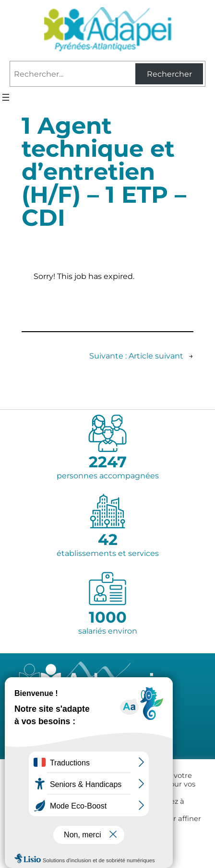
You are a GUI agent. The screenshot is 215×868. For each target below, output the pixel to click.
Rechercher (169, 74)
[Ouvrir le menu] (6, 97)
